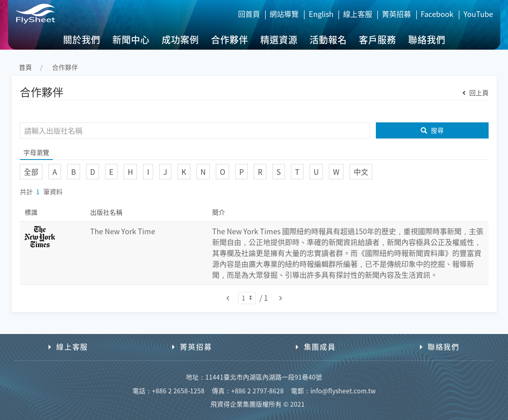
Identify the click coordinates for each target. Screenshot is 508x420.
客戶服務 (377, 39)
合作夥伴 (230, 39)
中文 (361, 172)
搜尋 (432, 130)
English (321, 14)
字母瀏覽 (36, 152)
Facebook (437, 14)
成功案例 (180, 39)
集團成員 (316, 346)
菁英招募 (396, 14)
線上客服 (358, 14)
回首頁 (249, 14)
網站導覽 (284, 14)
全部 (31, 172)
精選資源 (279, 39)
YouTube (478, 14)
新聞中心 (131, 39)
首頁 (25, 67)
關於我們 (82, 39)
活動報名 (328, 39)
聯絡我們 (427, 39)
